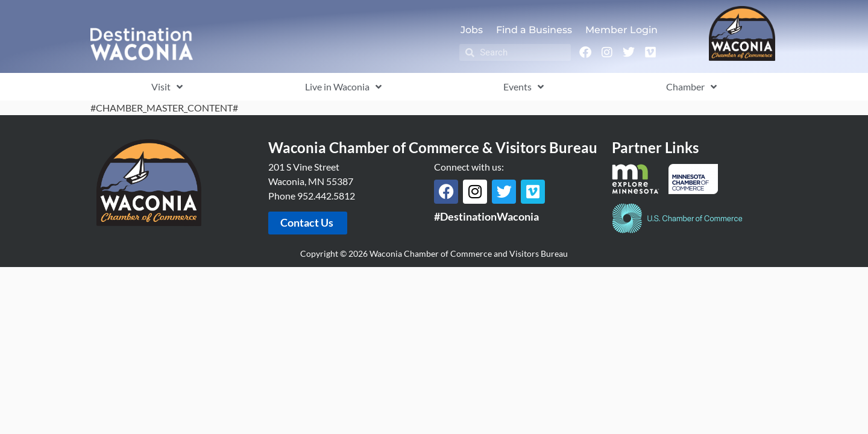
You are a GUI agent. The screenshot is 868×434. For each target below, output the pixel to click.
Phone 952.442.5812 (312, 196)
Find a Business (534, 30)
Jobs (472, 30)
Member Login (621, 30)
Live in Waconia (343, 87)
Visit (167, 87)
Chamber (691, 87)
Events (524, 87)
